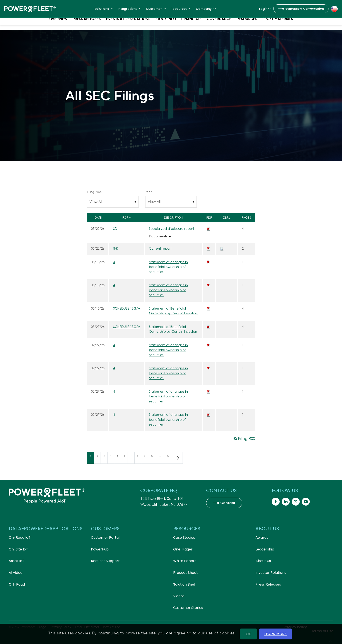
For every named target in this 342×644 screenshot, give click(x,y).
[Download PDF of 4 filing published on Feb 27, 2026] (209, 345)
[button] (334, 9)
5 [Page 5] (119, 459)
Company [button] (206, 9)
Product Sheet (186, 573)
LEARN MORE (275, 634)
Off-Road (17, 584)
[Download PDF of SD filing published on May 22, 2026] (209, 228)
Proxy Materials (278, 24)
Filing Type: (95, 192)
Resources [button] (181, 9)
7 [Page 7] (132, 459)
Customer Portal (105, 538)
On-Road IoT (20, 538)
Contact (228, 503)
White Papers (185, 561)
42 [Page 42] (169, 459)
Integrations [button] (130, 9)
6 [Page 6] (126, 459)
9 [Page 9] (146, 459)
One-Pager (183, 549)
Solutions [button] (104, 9)
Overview (58, 24)
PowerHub (100, 549)
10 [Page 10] (153, 459)
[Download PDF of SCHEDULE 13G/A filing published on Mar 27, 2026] (209, 327)
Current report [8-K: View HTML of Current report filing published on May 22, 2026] (160, 248)
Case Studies (184, 538)
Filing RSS (244, 439)
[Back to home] (30, 9)
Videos (179, 596)
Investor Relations (271, 573)
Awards (262, 538)
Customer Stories (188, 608)
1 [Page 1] (92, 459)
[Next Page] (177, 458)
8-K (116, 248)
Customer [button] (156, 9)
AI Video (16, 573)
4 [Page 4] (112, 459)
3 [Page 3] (105, 459)
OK (248, 634)
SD (115, 228)
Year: (149, 192)
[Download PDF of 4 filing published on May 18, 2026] (209, 262)
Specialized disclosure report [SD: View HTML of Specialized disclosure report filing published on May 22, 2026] (172, 228)
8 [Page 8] (139, 459)
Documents (161, 236)
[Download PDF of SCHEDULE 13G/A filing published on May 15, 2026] (209, 308)
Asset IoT (17, 561)
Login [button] (265, 9)
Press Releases (87, 24)
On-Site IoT (18, 549)
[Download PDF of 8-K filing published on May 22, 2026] (209, 248)
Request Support (105, 561)
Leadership (265, 549)
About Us (263, 561)
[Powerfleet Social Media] (276, 502)
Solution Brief (184, 584)
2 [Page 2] (99, 459)
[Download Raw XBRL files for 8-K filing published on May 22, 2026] (222, 248)
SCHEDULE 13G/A (127, 308)
